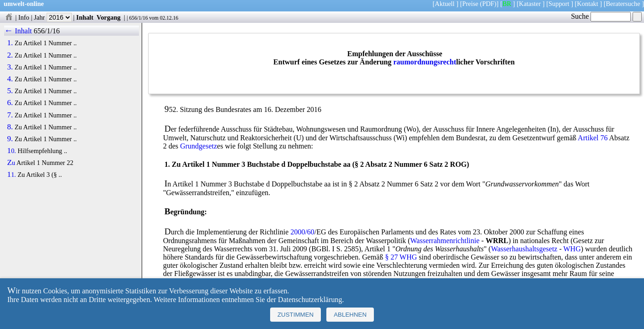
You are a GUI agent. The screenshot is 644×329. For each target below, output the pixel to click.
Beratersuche (623, 4)
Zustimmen (295, 315)
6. (10, 103)
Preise (470, 4)
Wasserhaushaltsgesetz (524, 249)
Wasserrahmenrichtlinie (445, 241)
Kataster (530, 4)
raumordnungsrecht (425, 62)
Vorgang (109, 17)
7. (10, 115)
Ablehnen (350, 315)
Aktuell (444, 4)
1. (10, 43)
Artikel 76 (593, 138)
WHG (572, 249)
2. (10, 55)
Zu (11, 163)
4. (10, 79)
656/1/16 (138, 18)
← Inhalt (18, 31)
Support (559, 4)
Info (24, 17)
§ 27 (391, 257)
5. (10, 91)
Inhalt (85, 17)
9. (10, 139)
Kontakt (587, 4)
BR (507, 4)
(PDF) (488, 4)
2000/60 (302, 232)
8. (10, 127)
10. (11, 151)
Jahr (53, 17)
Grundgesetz (199, 146)
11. (11, 175)
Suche (601, 16)
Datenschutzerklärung (310, 300)
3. (10, 67)
